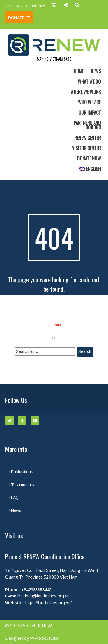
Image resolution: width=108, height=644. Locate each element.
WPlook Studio (44, 638)
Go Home (54, 325)
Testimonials (22, 485)
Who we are (89, 102)
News (96, 71)
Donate (19, 18)
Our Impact (90, 113)
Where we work (86, 92)
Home (79, 71)
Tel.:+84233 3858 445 (25, 6)
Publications (22, 472)
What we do (89, 82)
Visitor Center (86, 148)
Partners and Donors (87, 125)
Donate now (89, 158)
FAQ (15, 498)
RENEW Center (88, 138)
